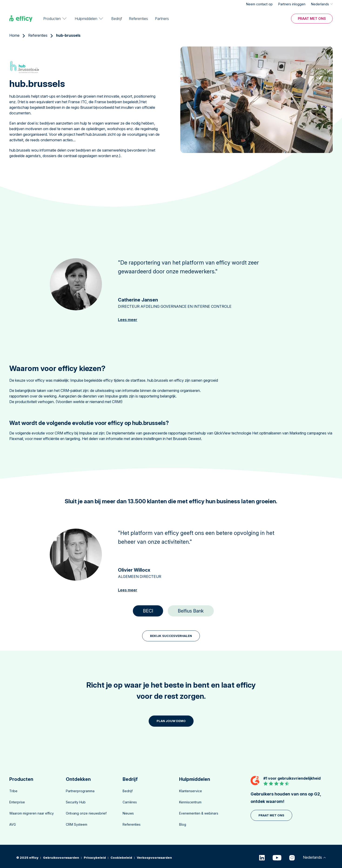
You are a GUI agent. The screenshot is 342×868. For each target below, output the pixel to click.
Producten (52, 18)
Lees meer (128, 320)
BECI (148, 611)
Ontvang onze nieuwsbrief (86, 813)
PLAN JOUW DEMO (171, 721)
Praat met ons (312, 18)
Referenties (138, 18)
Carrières (130, 802)
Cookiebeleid (121, 858)
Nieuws (128, 813)
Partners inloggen (292, 4)
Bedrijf (117, 18)
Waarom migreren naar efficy (32, 813)
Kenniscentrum (190, 802)
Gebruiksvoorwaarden (61, 858)
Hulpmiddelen (86, 18)
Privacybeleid (95, 858)
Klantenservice (191, 791)
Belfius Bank (191, 611)
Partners (162, 18)
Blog (183, 824)
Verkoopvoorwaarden (154, 858)
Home (14, 35)
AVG (13, 824)
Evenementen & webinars (199, 813)
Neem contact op (259, 4)
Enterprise (17, 802)
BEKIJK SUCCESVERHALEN (171, 636)
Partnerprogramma (80, 791)
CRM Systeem (77, 824)
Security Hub (76, 802)
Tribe (13, 791)
